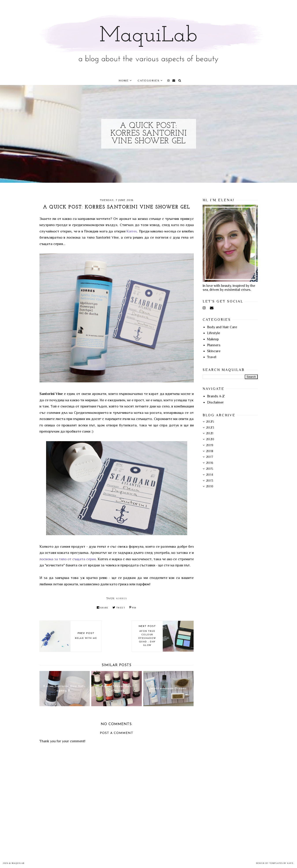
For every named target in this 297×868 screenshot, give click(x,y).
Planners (214, 345)
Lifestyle (214, 333)
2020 (210, 439)
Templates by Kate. (282, 863)
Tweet (119, 607)
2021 (210, 433)
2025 (210, 422)
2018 (210, 451)
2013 (210, 481)
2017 (210, 457)
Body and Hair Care (222, 327)
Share (103, 607)
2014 (210, 475)
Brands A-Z (216, 396)
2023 (210, 428)
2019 (210, 445)
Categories (149, 80)
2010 (210, 486)
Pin (133, 607)
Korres (132, 231)
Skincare (214, 351)
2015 (210, 469)
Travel (212, 357)
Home (124, 80)
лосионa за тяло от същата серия (68, 559)
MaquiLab (18, 863)
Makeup (213, 339)
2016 (210, 463)
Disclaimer (215, 402)
